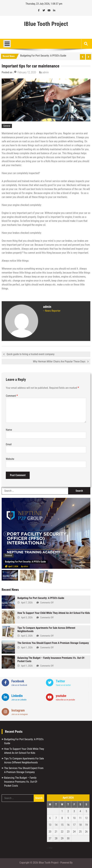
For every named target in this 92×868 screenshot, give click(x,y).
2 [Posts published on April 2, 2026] (68, 811)
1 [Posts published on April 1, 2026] (62, 811)
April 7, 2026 (13, 566)
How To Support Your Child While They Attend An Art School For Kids (54, 613)
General (7, 126)
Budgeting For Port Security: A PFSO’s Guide (43, 56)
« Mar (50, 848)
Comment (12, 396)
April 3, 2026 (27, 618)
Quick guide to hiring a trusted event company (31, 354)
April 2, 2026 (27, 636)
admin (46, 72)
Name (9, 430)
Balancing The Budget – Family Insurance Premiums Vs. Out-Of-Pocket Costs (21, 782)
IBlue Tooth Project (46, 24)
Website (10, 459)
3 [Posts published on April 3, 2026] (74, 811)
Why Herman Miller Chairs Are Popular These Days (59, 361)
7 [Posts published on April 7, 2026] (56, 818)
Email (9, 444)
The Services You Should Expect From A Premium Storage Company (53, 643)
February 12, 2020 (27, 72)
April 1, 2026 (27, 648)
